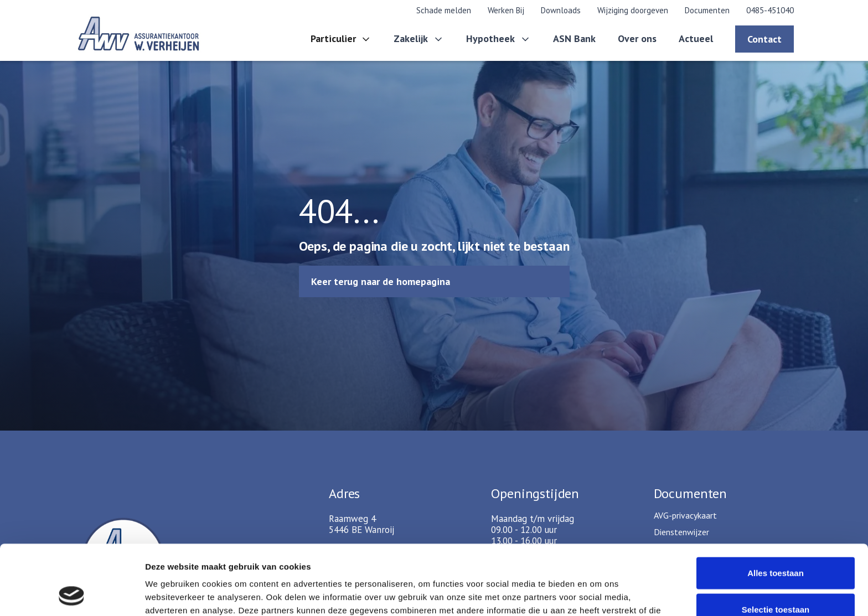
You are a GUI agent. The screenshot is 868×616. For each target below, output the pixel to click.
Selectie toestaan (776, 544)
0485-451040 (770, 10)
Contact (764, 39)
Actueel (696, 38)
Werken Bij (506, 10)
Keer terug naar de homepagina (381, 281)
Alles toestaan (776, 507)
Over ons (637, 38)
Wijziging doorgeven (633, 10)
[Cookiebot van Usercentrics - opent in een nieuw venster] (72, 594)
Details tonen (598, 594)
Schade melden (444, 10)
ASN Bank (574, 38)
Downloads (561, 10)
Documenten (707, 10)
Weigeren (775, 580)
